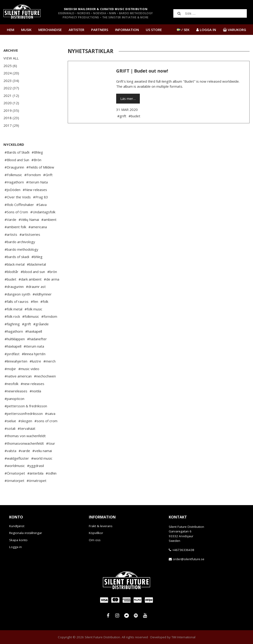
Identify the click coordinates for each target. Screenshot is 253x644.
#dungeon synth (17, 294)
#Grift (48, 175)
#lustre (35, 361)
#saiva (50, 413)
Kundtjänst (17, 526)
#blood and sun (33, 272)
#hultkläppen (15, 339)
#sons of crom (46, 421)
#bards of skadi (17, 257)
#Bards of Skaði (17, 152)
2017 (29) (11, 125)
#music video (29, 369)
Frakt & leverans (101, 526)
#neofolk (11, 384)
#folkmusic (31, 316)
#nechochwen (45, 376)
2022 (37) (11, 88)
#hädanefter (37, 339)
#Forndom (33, 175)
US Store (154, 30)
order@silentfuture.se (189, 559)
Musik (26, 30)
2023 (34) (11, 81)
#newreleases (16, 391)
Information (127, 30)
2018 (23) (11, 118)
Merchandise (50, 30)
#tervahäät (27, 428)
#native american (18, 376)
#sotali (10, 428)
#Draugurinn (14, 167)
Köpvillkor (96, 533)
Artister (76, 30)
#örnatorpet (14, 481)
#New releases (35, 190)
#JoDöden (13, 190)
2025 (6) (10, 66)
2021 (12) (11, 96)
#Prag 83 (41, 197)
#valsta (10, 451)
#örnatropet (37, 481)
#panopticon (14, 399)
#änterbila (35, 473)
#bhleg (37, 257)
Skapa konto (18, 540)
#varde (24, 451)
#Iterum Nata (37, 182)
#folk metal (13, 309)
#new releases (32, 384)
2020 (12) (11, 103)
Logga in (15, 547)
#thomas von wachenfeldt (25, 436)
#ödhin (51, 473)
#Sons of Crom (16, 212)
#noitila (35, 391)
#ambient (49, 219)
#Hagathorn (14, 182)
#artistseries (30, 234)
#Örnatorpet (15, 473)
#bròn (52, 272)
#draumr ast (36, 287)
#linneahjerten (16, 361)
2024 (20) (11, 73)
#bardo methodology (21, 249)
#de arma (52, 279)
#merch (49, 361)
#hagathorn (14, 331)
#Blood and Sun (17, 160)
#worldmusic (15, 466)
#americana (38, 227)
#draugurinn (14, 287)
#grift (27, 324)
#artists (11, 234)
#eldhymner (42, 294)
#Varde (10, 219)
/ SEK (183, 30)
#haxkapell (34, 331)
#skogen (25, 421)
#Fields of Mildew (40, 167)
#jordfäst (12, 354)
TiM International (183, 637)
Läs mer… (128, 98)
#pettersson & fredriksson (26, 406)
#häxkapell (13, 346)
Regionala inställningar (26, 533)
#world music (42, 458)
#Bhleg (37, 152)
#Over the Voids (18, 197)
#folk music (33, 309)
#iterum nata (34, 346)
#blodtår (11, 272)
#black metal (15, 264)
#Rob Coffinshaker (19, 205)
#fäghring (12, 324)
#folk (44, 301)
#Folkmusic (13, 175)
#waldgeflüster (17, 458)
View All (11, 58)
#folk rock (12, 316)
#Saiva (41, 205)
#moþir (10, 369)
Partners (100, 30)
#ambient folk (15, 227)
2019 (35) (11, 110)
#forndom (49, 316)
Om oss (95, 540)
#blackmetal (36, 264)
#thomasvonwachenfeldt (24, 443)
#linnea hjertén (34, 354)
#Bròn (36, 160)
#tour (51, 443)
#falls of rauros (17, 301)
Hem (11, 30)
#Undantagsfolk (43, 212)
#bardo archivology (20, 242)
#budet (10, 279)
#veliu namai (42, 451)
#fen (34, 301)
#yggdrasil (35, 466)
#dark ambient (30, 279)
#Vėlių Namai (29, 219)
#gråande (41, 324)
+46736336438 (183, 550)
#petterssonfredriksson (24, 413)
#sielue (10, 421)
